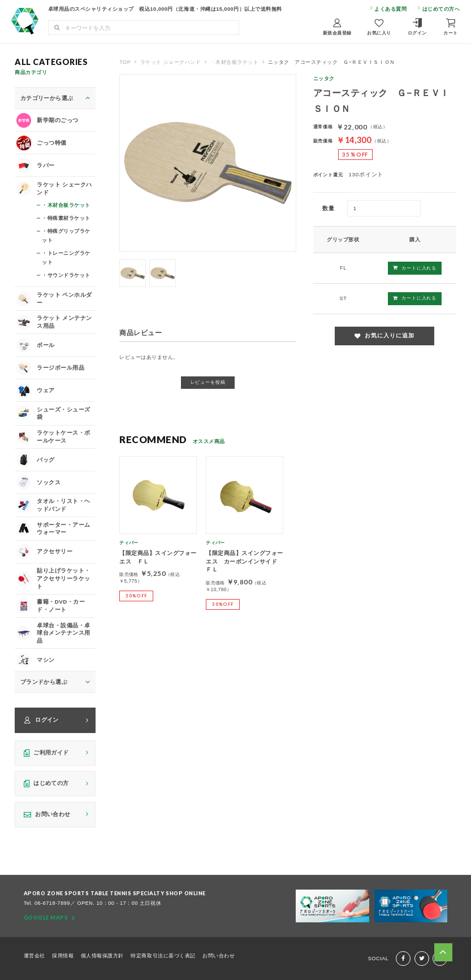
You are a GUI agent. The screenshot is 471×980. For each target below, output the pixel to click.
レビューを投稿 (208, 382)
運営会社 (34, 956)
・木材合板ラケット (235, 62)
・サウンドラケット (66, 275)
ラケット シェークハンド (171, 62)
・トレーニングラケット (66, 257)
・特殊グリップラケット (66, 235)
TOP (125, 62)
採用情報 (63, 956)
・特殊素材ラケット (66, 218)
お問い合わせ (219, 956)
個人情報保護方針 (102, 956)
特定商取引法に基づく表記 (163, 956)
